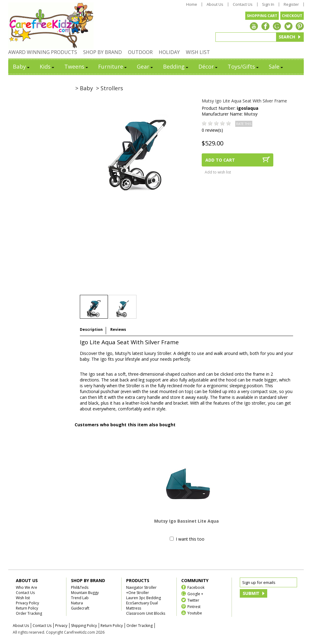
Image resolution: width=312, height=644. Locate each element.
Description (91, 329)
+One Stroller (138, 593)
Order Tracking (29, 613)
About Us (215, 4)
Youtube (195, 613)
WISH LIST (198, 52)
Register (291, 4)
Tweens (77, 66)
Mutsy (251, 114)
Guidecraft (80, 608)
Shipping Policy (84, 626)
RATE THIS (244, 124)
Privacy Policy (27, 603)
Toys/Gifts (244, 66)
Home (192, 4)
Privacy (61, 626)
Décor (208, 66)
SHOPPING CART (262, 16)
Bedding (176, 66)
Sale (276, 66)
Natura (77, 603)
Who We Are (27, 587)
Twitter (193, 600)
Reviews (118, 329)
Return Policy (27, 608)
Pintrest (194, 606)
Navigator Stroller (141, 587)
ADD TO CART (220, 160)
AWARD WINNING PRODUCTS (43, 52)
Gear (145, 66)
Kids (47, 66)
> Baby (84, 88)
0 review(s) (212, 130)
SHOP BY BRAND (103, 52)
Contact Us (243, 4)
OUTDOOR (140, 52)
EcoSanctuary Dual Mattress (142, 606)
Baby (22, 66)
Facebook (196, 587)
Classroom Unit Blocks (146, 613)
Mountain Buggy (85, 593)
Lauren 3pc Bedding (144, 598)
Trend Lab (80, 598)
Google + (195, 594)
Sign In (268, 4)
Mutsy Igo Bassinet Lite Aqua (186, 521)
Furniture (113, 66)
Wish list (23, 598)
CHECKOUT (292, 16)
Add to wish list (218, 172)
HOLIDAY (169, 52)
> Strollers (110, 88)
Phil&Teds (80, 587)
